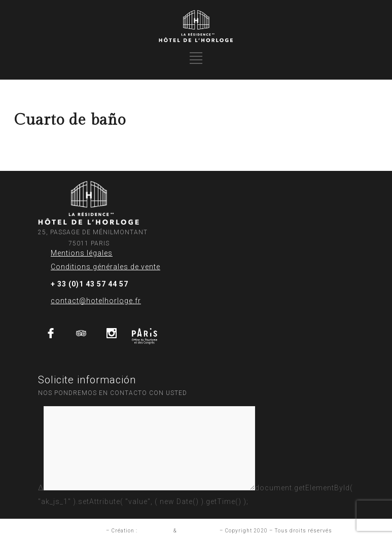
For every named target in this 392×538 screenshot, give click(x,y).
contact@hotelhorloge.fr (96, 301)
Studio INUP (155, 531)
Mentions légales (82, 253)
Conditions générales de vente (105, 267)
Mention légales (82, 531)
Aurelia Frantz (198, 531)
